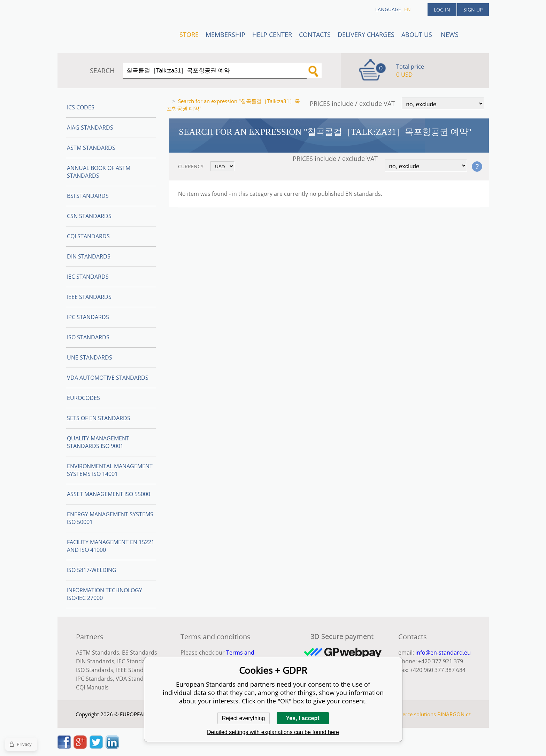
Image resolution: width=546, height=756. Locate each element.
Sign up (473, 10)
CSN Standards (89, 216)
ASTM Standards (91, 148)
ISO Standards (88, 337)
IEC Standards (88, 277)
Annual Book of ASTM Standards (99, 172)
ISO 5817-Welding (92, 570)
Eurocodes (83, 398)
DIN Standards (89, 256)
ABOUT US (418, 34)
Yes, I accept (302, 718)
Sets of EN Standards (99, 418)
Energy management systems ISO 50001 (110, 518)
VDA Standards (136, 679)
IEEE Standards (89, 297)
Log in (442, 10)
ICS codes (81, 107)
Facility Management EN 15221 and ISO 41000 (111, 546)
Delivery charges (366, 34)
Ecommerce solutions (410, 714)
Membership (225, 34)
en (407, 9)
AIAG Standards (90, 128)
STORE (189, 34)
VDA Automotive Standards (108, 378)
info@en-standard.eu (443, 653)
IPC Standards (88, 317)
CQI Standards (88, 236)
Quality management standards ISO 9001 (98, 442)
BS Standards (140, 653)
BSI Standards (88, 196)
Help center (272, 34)
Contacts (315, 34)
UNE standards (90, 357)
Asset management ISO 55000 (109, 494)
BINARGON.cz (454, 714)
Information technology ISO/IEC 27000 (105, 594)
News (450, 34)
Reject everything (244, 718)
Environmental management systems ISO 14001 (110, 470)
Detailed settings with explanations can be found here (273, 732)
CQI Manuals (92, 687)
